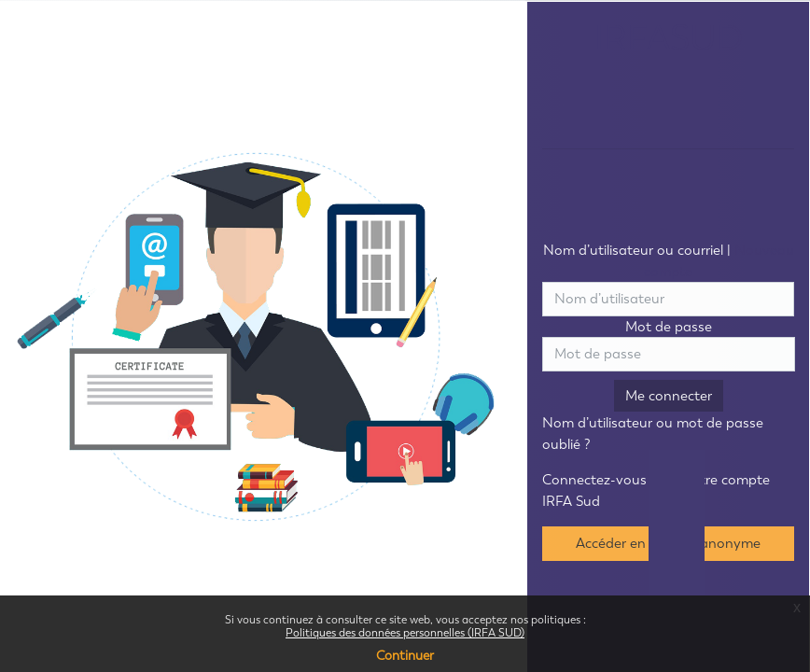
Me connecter (669, 396)
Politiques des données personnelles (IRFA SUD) (405, 633)
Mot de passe (669, 327)
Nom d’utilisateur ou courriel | (669, 261)
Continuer (405, 656)
